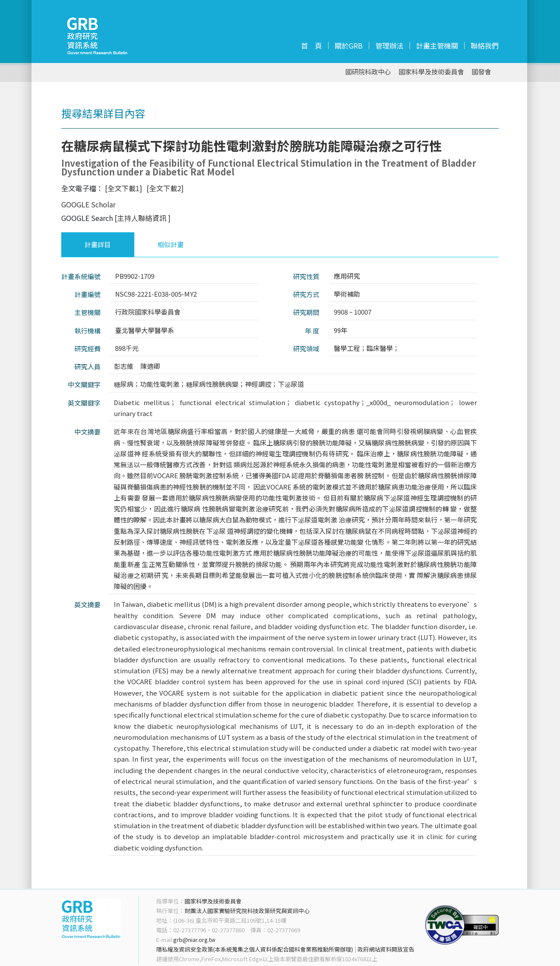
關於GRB (349, 45)
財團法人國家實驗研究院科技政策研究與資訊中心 (247, 911)
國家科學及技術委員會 (431, 72)
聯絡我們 (485, 45)
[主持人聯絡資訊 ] (143, 218)
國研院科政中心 (368, 72)
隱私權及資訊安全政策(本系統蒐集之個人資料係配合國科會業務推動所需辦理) (255, 949)
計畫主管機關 (437, 45)
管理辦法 (389, 45)
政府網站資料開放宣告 (386, 949)
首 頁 (311, 45)
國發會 (481, 72)
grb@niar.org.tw (194, 940)
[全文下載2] (165, 188)
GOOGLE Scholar (88, 204)
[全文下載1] (124, 188)
